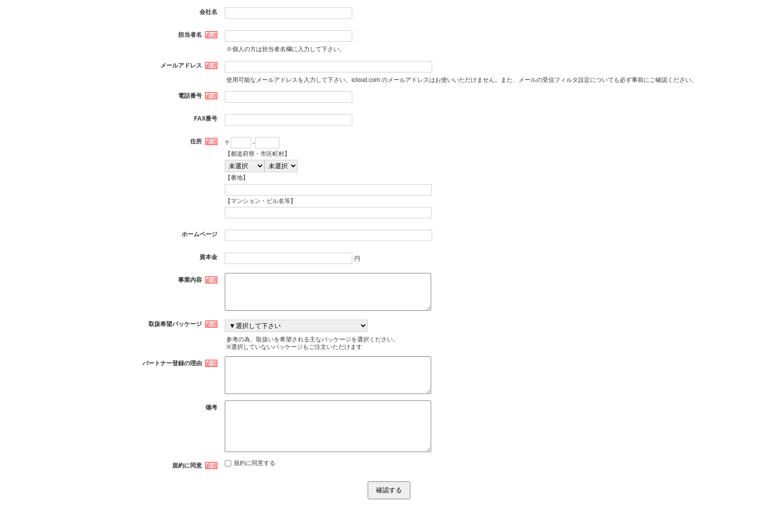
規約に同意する (250, 488)
